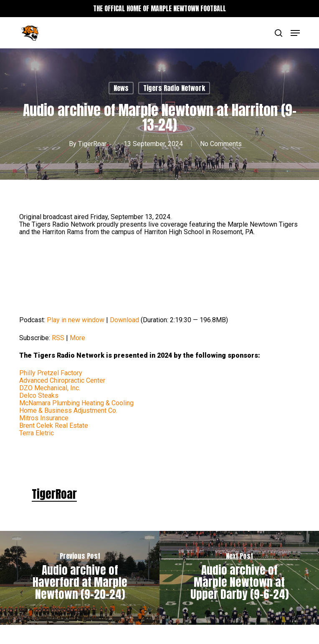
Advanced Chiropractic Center (62, 380)
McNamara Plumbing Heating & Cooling (76, 403)
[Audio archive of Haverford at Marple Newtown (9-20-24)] (80, 578)
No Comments (221, 144)
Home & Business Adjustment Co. (68, 410)
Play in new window (76, 320)
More (77, 338)
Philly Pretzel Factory (51, 373)
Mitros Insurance (44, 418)
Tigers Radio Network (174, 88)
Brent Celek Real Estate (54, 426)
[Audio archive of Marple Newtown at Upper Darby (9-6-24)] (239, 578)
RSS (58, 338)
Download (124, 320)
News (121, 88)
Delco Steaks (39, 395)
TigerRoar (92, 144)
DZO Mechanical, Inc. (50, 388)
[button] (295, 33)
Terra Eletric (37, 433)
